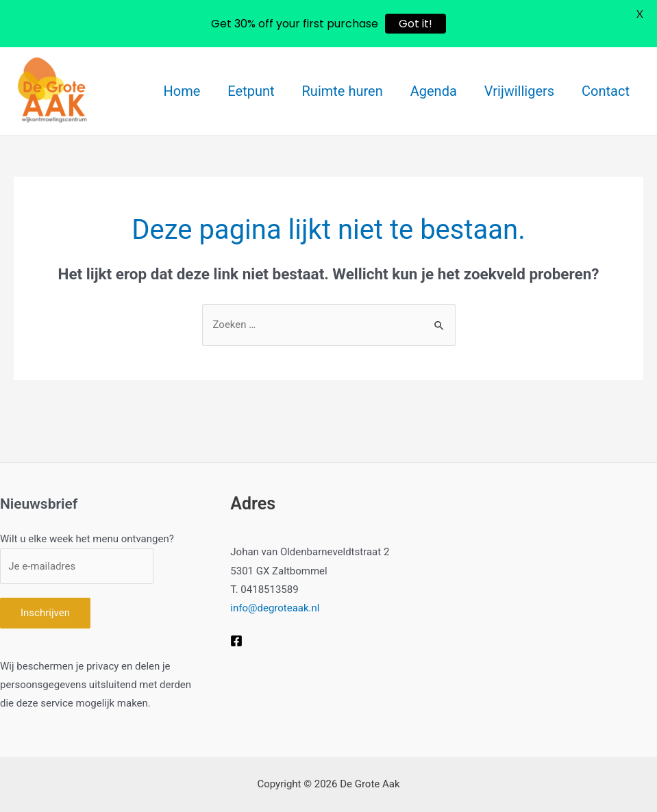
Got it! (416, 24)
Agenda (434, 91)
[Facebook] (236, 641)
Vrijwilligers (519, 91)
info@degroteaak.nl (275, 608)
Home (182, 91)
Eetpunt (251, 91)
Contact (606, 91)
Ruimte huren (343, 91)
